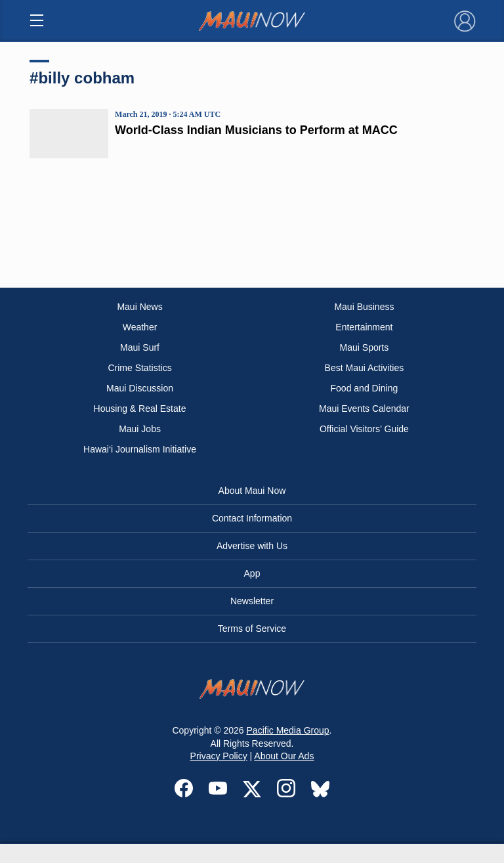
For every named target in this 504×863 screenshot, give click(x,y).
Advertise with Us (252, 546)
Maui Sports (365, 347)
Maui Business (364, 307)
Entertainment (364, 327)
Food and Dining (365, 388)
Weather (140, 327)
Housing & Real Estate (140, 409)
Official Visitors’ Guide (364, 429)
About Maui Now (252, 491)
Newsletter (252, 601)
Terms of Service (252, 629)
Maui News (139, 307)
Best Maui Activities (365, 368)
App (252, 573)
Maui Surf (140, 347)
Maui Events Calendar (364, 409)
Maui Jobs (140, 429)
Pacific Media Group (288, 730)
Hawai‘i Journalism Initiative (140, 449)
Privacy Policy (219, 756)
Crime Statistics (139, 368)
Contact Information (252, 518)
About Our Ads (284, 756)
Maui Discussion (140, 388)
